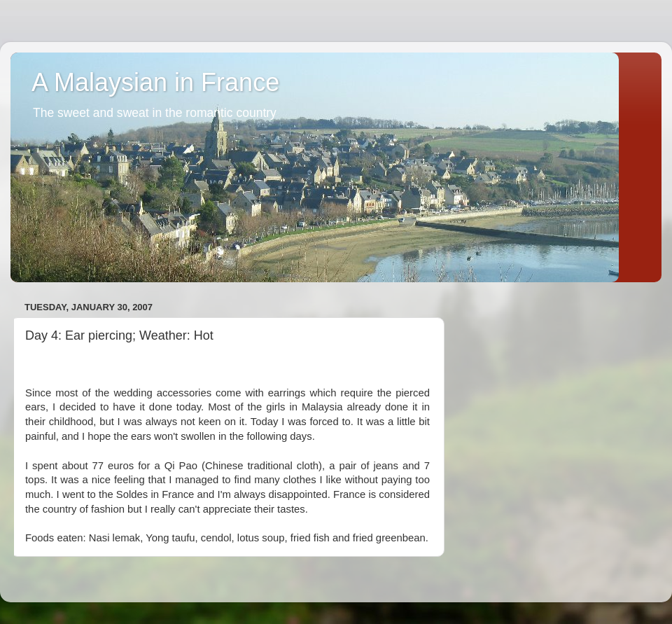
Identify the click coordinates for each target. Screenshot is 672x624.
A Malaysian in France (155, 82)
